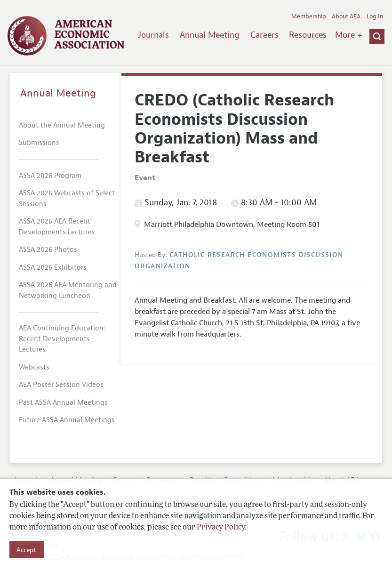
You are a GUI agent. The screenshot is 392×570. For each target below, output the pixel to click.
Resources (308, 35)
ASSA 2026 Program (50, 176)
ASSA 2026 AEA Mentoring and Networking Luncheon (68, 290)
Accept (26, 550)
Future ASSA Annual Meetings (67, 420)
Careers (264, 35)
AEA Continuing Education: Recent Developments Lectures (62, 339)
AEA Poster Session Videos (61, 385)
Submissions (39, 143)
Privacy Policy (221, 528)
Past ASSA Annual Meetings (63, 403)
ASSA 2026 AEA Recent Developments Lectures (57, 227)
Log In (375, 16)
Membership (309, 16)
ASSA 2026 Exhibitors (53, 268)
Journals (153, 35)
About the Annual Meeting (62, 125)
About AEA (346, 16)
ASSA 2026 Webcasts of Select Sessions (67, 199)
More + (349, 35)
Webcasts (34, 367)
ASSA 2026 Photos (48, 250)
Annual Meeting (210, 35)
